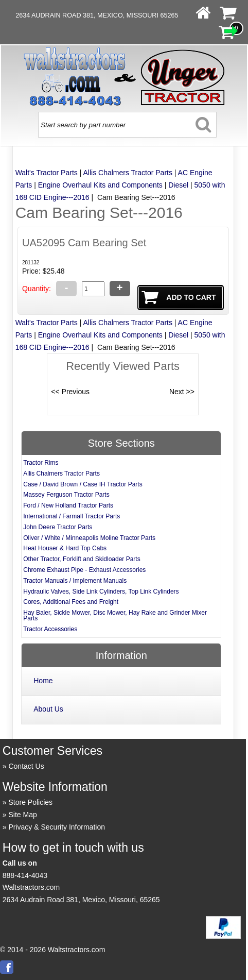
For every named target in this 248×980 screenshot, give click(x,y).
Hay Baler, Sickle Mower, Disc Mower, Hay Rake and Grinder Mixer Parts (115, 615)
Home (43, 681)
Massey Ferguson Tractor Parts (66, 495)
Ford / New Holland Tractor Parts (68, 505)
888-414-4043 (25, 875)
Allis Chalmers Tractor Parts (127, 173)
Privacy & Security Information (57, 827)
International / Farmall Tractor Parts (72, 516)
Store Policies (30, 802)
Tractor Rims (41, 463)
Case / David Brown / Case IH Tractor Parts (83, 484)
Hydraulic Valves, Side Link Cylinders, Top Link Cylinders (101, 592)
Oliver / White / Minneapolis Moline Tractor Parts (89, 538)
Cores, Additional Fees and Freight (71, 602)
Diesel (178, 185)
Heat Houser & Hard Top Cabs (65, 548)
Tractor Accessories (50, 629)
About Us (48, 709)
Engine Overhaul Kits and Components (100, 185)
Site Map (22, 815)
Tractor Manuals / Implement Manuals (75, 581)
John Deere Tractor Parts (58, 527)
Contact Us (26, 766)
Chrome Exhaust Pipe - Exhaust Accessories (84, 570)
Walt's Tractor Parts (47, 173)
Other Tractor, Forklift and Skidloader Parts (82, 559)
